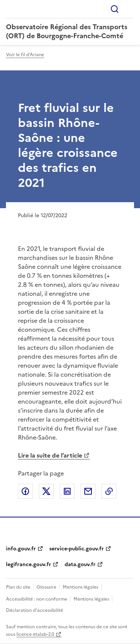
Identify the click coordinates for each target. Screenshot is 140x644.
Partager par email (88, 491)
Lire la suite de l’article (50, 455)
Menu (130, 9)
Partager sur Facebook (25, 491)
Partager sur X (46, 491)
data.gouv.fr (80, 564)
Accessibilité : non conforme (37, 599)
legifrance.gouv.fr (29, 564)
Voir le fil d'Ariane (25, 55)
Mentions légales (80, 587)
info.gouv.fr (21, 549)
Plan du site (18, 587)
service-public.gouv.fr (77, 549)
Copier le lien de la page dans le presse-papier (109, 491)
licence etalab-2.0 (35, 634)
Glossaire (46, 587)
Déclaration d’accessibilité (35, 610)
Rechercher (115, 9)
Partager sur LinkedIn (67, 491)
